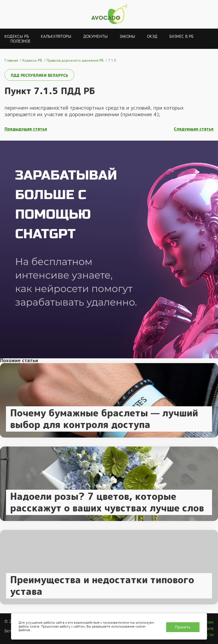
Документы (95, 36)
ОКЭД (152, 36)
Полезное (21, 41)
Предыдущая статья (26, 129)
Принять (183, 627)
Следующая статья (194, 129)
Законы (127, 36)
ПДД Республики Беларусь (39, 76)
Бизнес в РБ (181, 36)
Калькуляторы (56, 36)
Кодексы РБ (17, 36)
